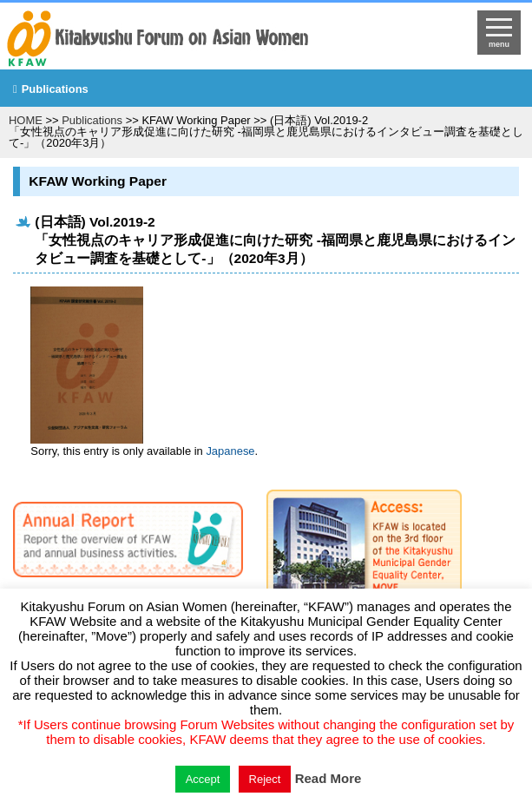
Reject (265, 779)
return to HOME (205, 40)
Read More (328, 778)
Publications (55, 89)
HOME (26, 120)
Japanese (230, 451)
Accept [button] (203, 779)
